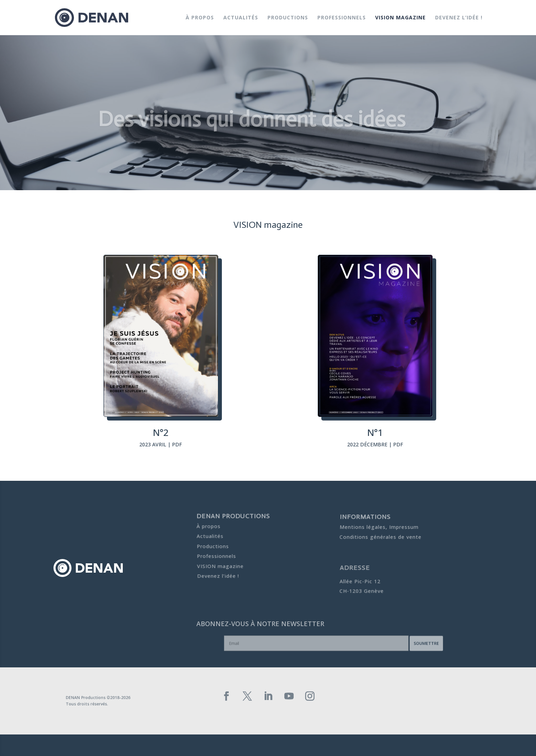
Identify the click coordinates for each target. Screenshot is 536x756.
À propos (200, 18)
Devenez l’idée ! (459, 18)
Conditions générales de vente (380, 536)
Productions (288, 18)
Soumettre (401, 644)
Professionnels (342, 18)
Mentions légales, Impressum (379, 527)
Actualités (241, 18)
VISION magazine (400, 18)
